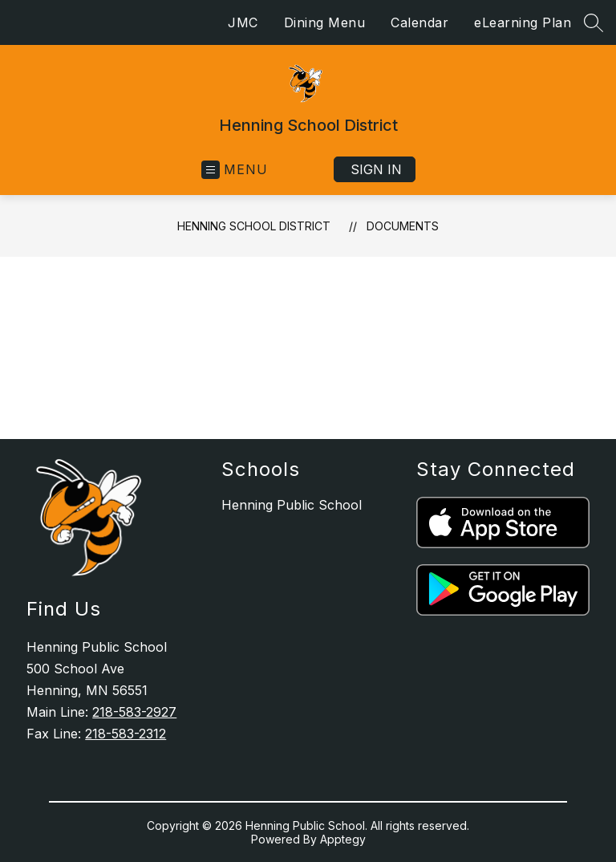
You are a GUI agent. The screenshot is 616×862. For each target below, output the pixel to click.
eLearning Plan (523, 22)
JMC (243, 22)
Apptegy (343, 839)
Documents (403, 226)
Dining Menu (325, 22)
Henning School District (254, 226)
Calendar (419, 22)
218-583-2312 (126, 734)
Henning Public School (292, 505)
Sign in (376, 169)
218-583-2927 (134, 712)
